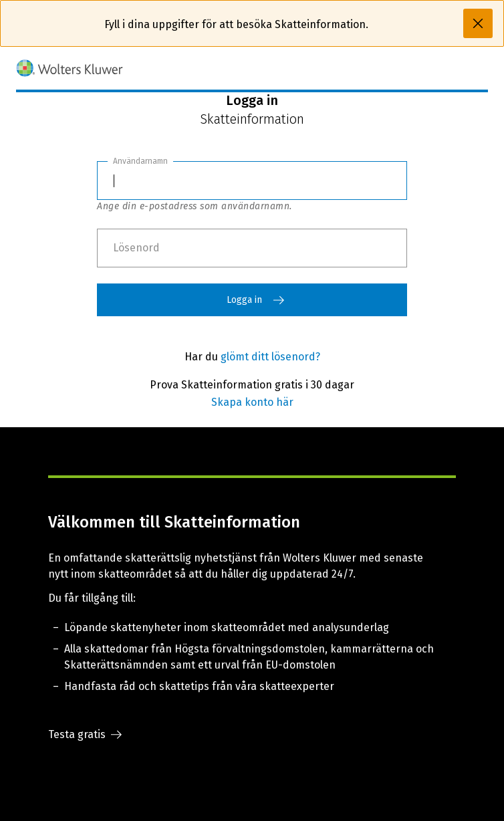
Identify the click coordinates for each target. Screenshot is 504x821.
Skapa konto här (252, 402)
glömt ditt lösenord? (270, 357)
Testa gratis (85, 735)
